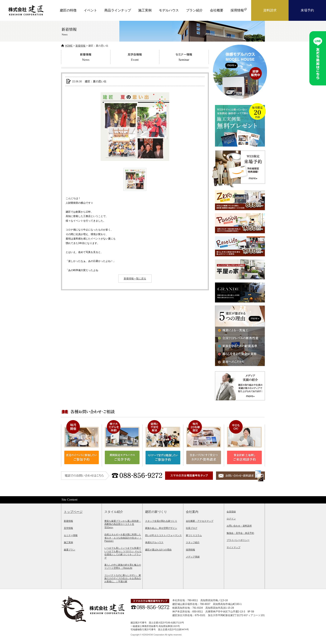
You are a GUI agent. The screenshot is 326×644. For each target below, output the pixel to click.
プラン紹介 (194, 10)
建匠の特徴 (68, 10)
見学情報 (68, 528)
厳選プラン (70, 550)
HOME (69, 46)
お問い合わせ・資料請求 (239, 526)
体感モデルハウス (154, 542)
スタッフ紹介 (193, 542)
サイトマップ (233, 547)
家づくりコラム (194, 535)
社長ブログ (192, 528)
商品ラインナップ (118, 10)
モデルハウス (169, 10)
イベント (90, 10)
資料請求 (270, 10)
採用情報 (190, 550)
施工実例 (145, 10)
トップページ (73, 512)
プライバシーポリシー (238, 540)
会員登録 (231, 512)
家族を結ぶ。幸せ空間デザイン (161, 528)
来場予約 (307, 10)
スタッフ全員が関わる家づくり (161, 521)
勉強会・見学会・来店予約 (240, 533)
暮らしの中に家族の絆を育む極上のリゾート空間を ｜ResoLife (123, 566)
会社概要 (217, 10)
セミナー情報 (71, 535)
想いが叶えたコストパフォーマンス (163, 535)
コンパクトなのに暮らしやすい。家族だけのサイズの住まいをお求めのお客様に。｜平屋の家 (123, 578)
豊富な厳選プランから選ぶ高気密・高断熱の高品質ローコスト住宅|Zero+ (123, 524)
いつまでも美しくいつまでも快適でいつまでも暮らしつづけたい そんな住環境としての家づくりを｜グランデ (123, 553)
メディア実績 (193, 557)
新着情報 (80, 46)
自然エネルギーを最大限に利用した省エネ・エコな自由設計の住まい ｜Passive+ (123, 538)
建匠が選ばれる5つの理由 (158, 550)
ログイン (231, 519)
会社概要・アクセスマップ (200, 521)
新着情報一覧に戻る (135, 279)
